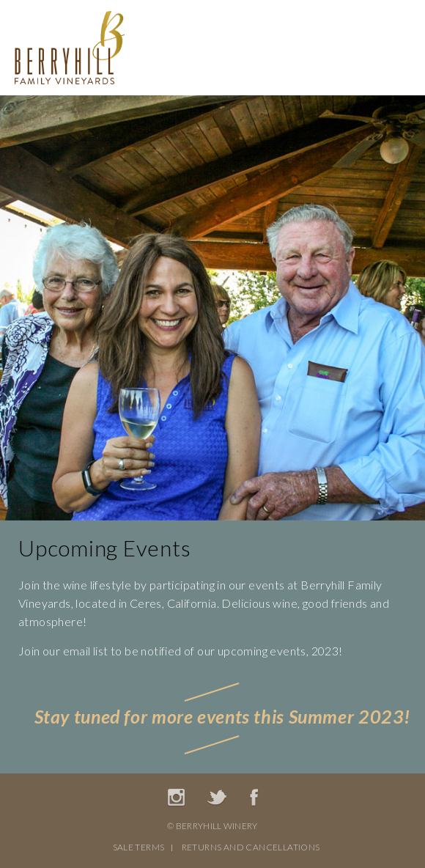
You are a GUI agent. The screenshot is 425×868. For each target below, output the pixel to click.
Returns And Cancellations (251, 847)
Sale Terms (139, 847)
